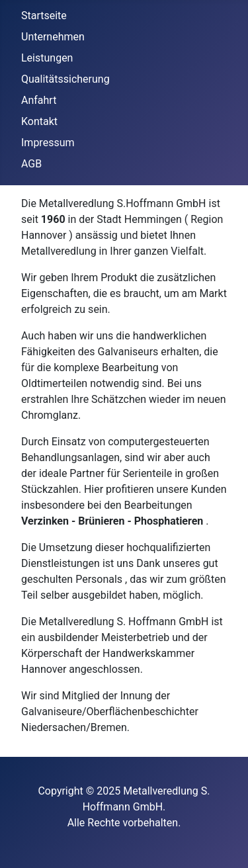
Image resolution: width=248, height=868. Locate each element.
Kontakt (39, 121)
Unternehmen (53, 37)
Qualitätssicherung (65, 79)
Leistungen (47, 58)
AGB (31, 164)
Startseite (44, 16)
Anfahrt (39, 100)
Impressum (48, 143)
